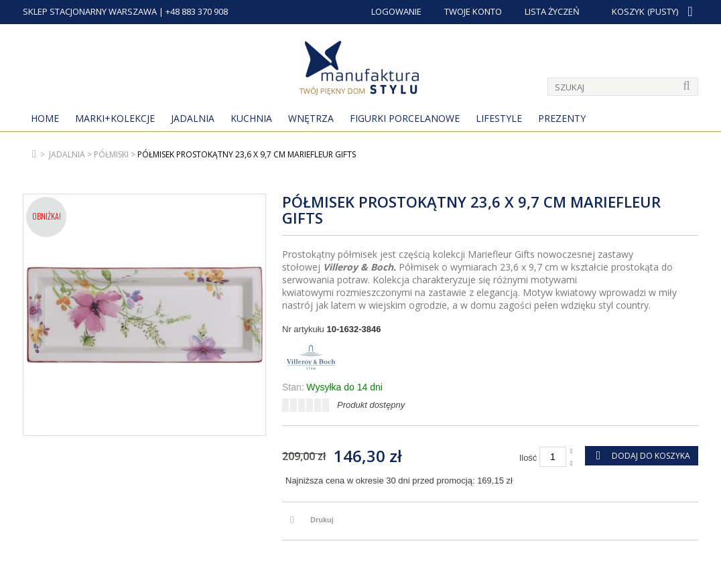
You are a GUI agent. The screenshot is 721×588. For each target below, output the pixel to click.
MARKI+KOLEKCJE (115, 118)
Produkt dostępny (371, 405)
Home (45, 118)
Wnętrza (311, 118)
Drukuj (322, 520)
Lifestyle (499, 118)
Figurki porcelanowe (405, 118)
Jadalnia (193, 118)
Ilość (528, 458)
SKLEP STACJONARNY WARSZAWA (90, 11)
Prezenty (562, 118)
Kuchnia (251, 118)
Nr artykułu (303, 329)
